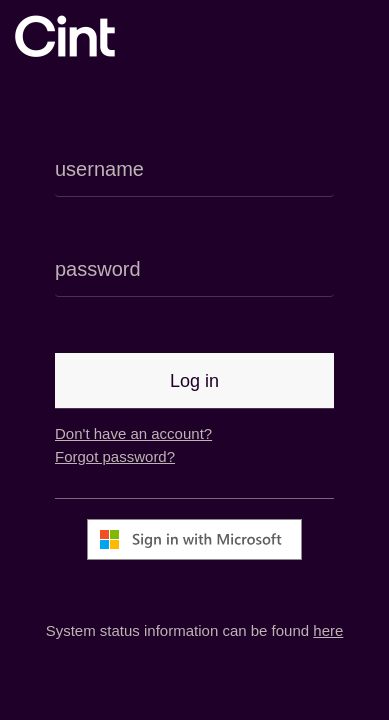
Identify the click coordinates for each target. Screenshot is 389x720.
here (328, 630)
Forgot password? (115, 456)
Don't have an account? (133, 433)
